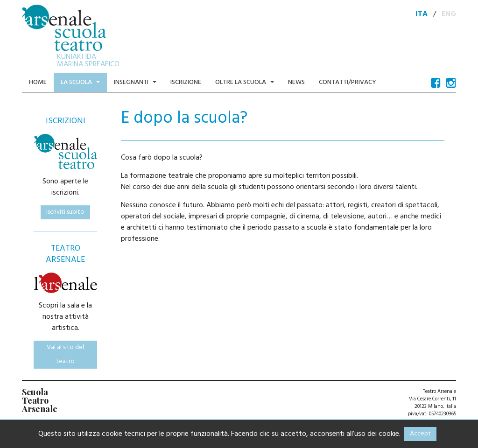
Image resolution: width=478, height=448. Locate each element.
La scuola (80, 82)
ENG (449, 14)
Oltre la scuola (245, 82)
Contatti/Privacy (348, 82)
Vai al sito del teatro (65, 354)
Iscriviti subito (65, 212)
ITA (422, 14)
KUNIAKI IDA (77, 57)
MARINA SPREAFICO (88, 64)
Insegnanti (135, 82)
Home (38, 82)
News (296, 82)
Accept (420, 434)
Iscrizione (186, 82)
